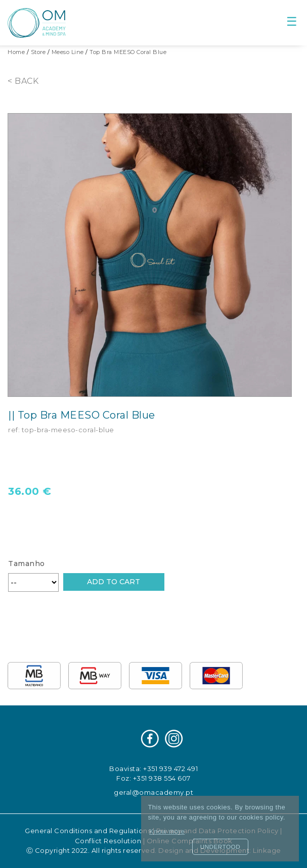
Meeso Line (68, 52)
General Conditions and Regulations (88, 831)
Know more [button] (167, 831)
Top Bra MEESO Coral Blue (128, 52)
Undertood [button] (220, 847)
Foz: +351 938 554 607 (153, 778)
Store (38, 52)
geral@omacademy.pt (153, 792)
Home (16, 52)
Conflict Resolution (108, 841)
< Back (23, 81)
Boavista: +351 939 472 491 (153, 769)
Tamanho (27, 564)
